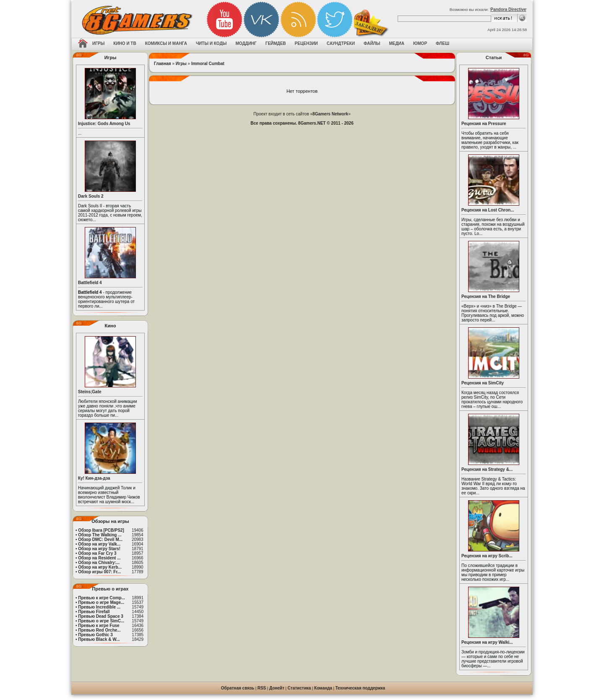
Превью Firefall (94, 612)
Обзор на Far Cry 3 (97, 553)
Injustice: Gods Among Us (104, 124)
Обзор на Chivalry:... (99, 563)
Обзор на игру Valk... (99, 544)
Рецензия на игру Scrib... (487, 556)
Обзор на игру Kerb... (100, 567)
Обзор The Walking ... (100, 535)
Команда (323, 688)
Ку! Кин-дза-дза (94, 478)
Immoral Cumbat (208, 64)
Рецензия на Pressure (484, 124)
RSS (262, 688)
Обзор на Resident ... (99, 558)
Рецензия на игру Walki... (487, 642)
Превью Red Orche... (99, 630)
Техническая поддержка (361, 688)
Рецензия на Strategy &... (487, 469)
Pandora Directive (508, 9)
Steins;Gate (90, 392)
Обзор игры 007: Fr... (99, 572)
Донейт (277, 688)
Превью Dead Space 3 (101, 616)
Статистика (299, 688)
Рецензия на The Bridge (486, 296)
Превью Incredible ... (99, 607)
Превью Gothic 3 (95, 635)
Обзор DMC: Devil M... (100, 539)
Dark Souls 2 (91, 196)
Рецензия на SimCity (483, 383)
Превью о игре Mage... (101, 602)
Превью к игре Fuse (99, 626)
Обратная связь (238, 688)
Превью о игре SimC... (101, 621)
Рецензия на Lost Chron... (488, 210)
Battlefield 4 (90, 283)
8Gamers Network (330, 114)
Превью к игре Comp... (102, 598)
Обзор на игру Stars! (99, 549)
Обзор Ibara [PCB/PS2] (101, 530)
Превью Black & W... (99, 639)
